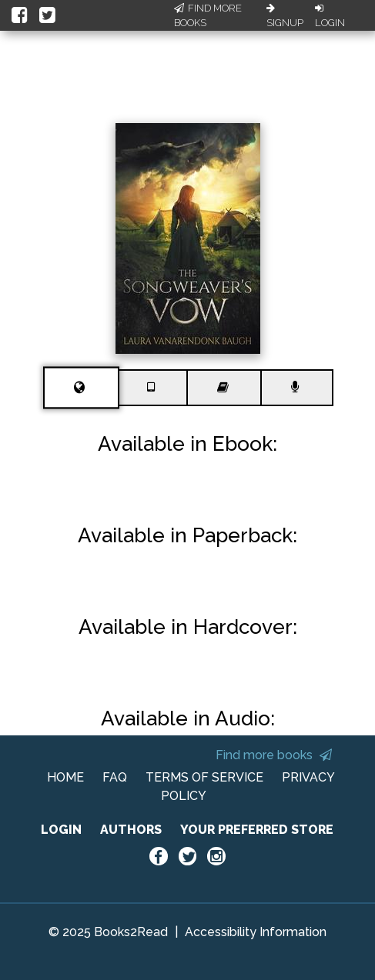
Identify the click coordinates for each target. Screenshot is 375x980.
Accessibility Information (256, 932)
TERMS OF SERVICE (204, 777)
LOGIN (61, 830)
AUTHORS (131, 830)
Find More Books (208, 16)
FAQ (115, 777)
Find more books (274, 755)
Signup (285, 16)
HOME (65, 777)
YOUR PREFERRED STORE (257, 830)
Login (330, 16)
